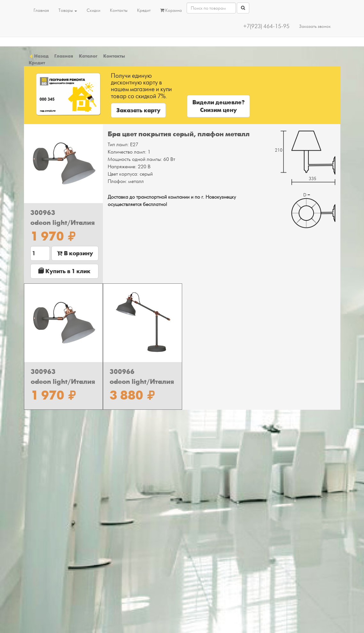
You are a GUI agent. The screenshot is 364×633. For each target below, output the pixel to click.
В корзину (75, 253)
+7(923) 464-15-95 (266, 26)
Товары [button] (68, 10)
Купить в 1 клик (64, 271)
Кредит (144, 10)
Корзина (171, 10)
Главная (41, 10)
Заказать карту (138, 110)
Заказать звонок (315, 26)
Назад (39, 56)
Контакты (119, 10)
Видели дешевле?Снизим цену (218, 106)
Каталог (88, 56)
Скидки (93, 10)
